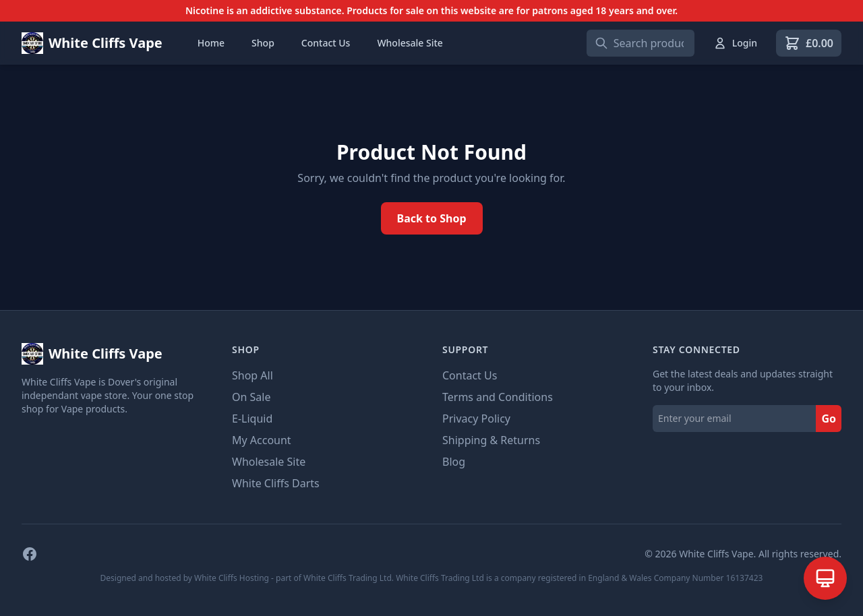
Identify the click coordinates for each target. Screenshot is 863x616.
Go (829, 419)
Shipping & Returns (491, 440)
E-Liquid (252, 419)
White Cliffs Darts (276, 483)
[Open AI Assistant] (825, 578)
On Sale (251, 397)
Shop (263, 43)
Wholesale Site (410, 43)
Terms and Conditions (498, 397)
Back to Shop (432, 218)
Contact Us (326, 43)
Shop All (252, 375)
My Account (262, 440)
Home (211, 43)
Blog (454, 462)
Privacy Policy (476, 419)
